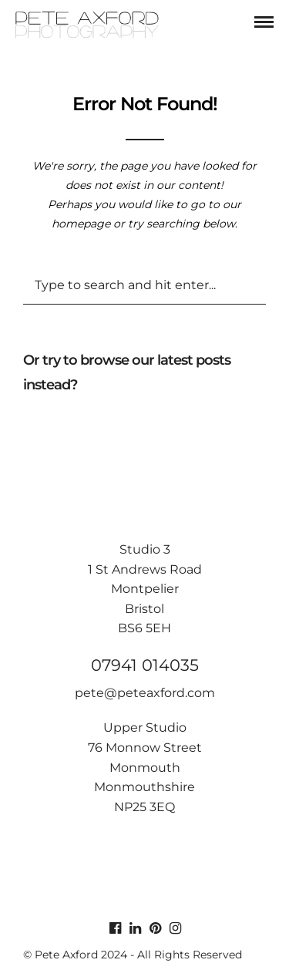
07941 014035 (145, 665)
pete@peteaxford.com (145, 693)
